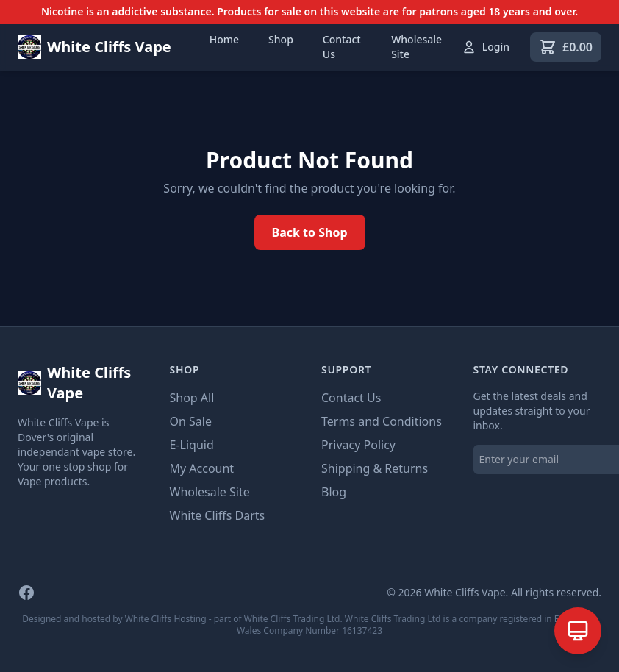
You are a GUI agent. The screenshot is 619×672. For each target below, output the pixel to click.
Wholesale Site (416, 47)
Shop (281, 39)
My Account (202, 468)
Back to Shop (310, 232)
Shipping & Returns (375, 468)
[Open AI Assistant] (578, 631)
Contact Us (342, 47)
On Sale (191, 421)
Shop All (192, 398)
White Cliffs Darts (218, 515)
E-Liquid (192, 445)
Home (224, 39)
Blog (334, 492)
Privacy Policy (358, 445)
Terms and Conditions (382, 421)
